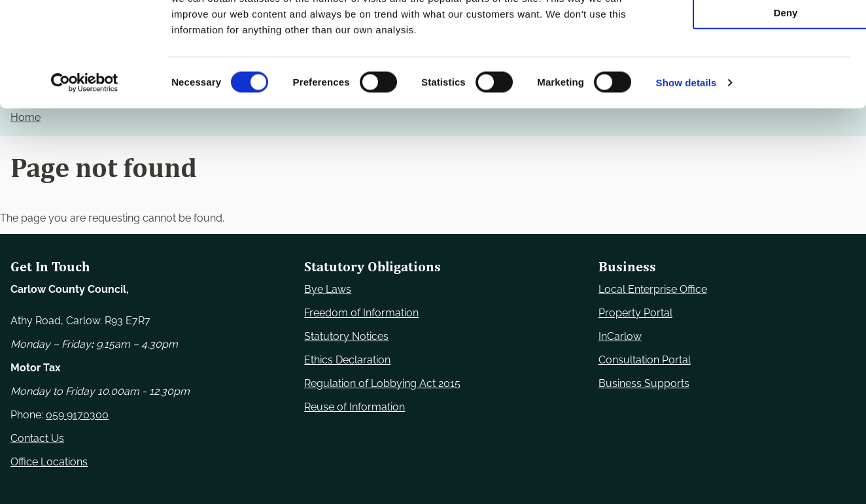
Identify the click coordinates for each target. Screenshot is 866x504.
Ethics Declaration (347, 360)
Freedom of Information (361, 313)
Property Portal (635, 313)
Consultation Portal (645, 360)
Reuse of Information (355, 407)
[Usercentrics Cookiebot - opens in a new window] (85, 179)
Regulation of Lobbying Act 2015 (382, 383)
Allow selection (756, 71)
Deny (757, 109)
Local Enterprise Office (653, 289)
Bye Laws (328, 289)
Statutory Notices (346, 336)
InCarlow (620, 336)
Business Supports (644, 383)
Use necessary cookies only (757, 32)
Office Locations (49, 462)
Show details (686, 179)
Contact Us (37, 438)
